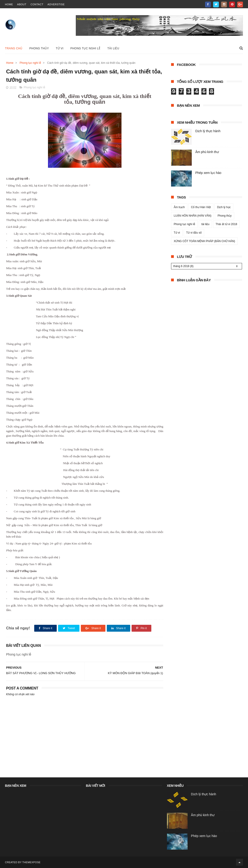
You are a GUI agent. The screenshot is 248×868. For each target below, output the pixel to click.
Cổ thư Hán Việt (201, 207)
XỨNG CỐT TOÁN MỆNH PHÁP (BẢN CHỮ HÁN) (204, 241)
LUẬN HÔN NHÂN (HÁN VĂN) (192, 216)
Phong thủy (224, 216)
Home (10, 63)
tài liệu (205, 224)
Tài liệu (113, 48)
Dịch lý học (224, 207)
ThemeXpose (31, 862)
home (9, 4)
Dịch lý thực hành (208, 131)
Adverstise (56, 4)
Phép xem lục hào (208, 173)
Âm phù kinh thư (207, 152)
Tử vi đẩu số (194, 233)
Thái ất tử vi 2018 (226, 224)
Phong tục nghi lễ (85, 48)
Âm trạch (179, 207)
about (22, 4)
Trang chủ (14, 48)
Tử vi (60, 48)
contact (37, 4)
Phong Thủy (39, 48)
